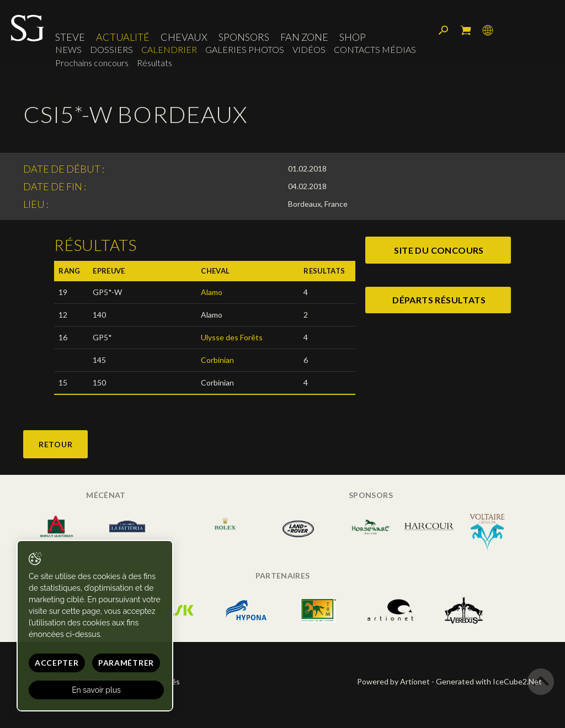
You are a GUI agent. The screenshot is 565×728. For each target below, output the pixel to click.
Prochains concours (92, 63)
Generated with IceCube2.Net (489, 681)
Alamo (212, 292)
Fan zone (304, 37)
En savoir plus (96, 690)
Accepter (57, 663)
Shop (353, 37)
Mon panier (466, 30)
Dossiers (111, 49)
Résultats (154, 63)
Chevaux (184, 37)
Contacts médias (375, 49)
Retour (55, 444)
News (68, 49)
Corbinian (217, 360)
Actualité (123, 37)
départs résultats (439, 300)
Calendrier (169, 49)
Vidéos (309, 49)
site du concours (439, 250)
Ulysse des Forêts (232, 337)
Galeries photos (245, 49)
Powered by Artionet (393, 681)
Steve (70, 37)
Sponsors (244, 37)
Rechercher (444, 30)
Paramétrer (126, 663)
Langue (488, 30)
